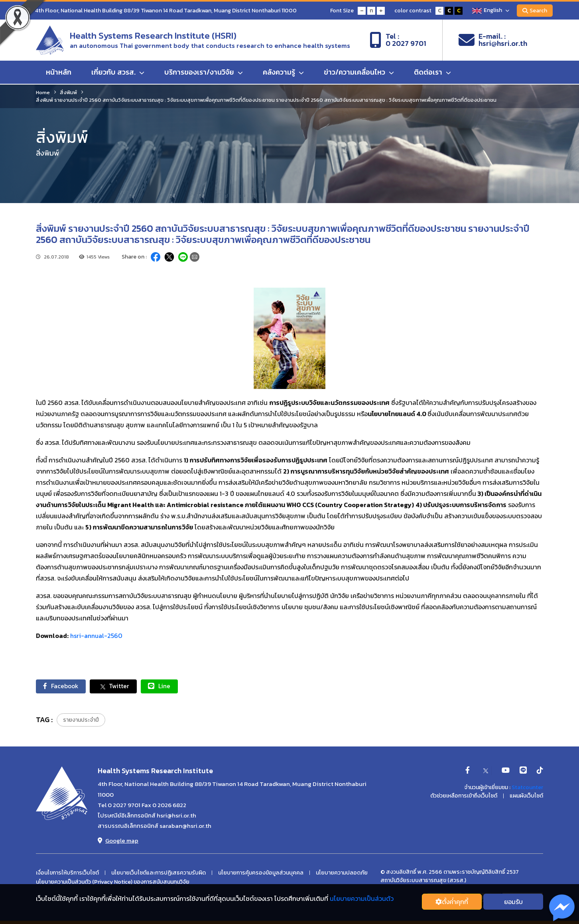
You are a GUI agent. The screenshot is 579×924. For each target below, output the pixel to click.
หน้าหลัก (59, 73)
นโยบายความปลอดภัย (342, 873)
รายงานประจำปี (81, 720)
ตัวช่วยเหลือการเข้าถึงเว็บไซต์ (464, 796)
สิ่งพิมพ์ (68, 92)
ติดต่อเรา (432, 73)
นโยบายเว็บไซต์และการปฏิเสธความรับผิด (159, 873)
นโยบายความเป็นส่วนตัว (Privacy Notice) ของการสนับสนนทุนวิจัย (113, 883)
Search (534, 11)
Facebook (62, 686)
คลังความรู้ (283, 73)
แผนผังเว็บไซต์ (526, 796)
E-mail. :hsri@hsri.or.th (493, 40)
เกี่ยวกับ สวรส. (118, 73)
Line (163, 686)
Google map (118, 841)
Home (43, 92)
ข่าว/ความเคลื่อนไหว (359, 73)
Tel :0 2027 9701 (398, 40)
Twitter (116, 686)
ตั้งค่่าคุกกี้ (452, 902)
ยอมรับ (513, 902)
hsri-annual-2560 (96, 636)
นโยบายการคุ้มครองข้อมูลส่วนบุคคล (261, 873)
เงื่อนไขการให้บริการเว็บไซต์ (67, 873)
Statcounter (527, 788)
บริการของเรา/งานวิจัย (204, 73)
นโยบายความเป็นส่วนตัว (362, 898)
